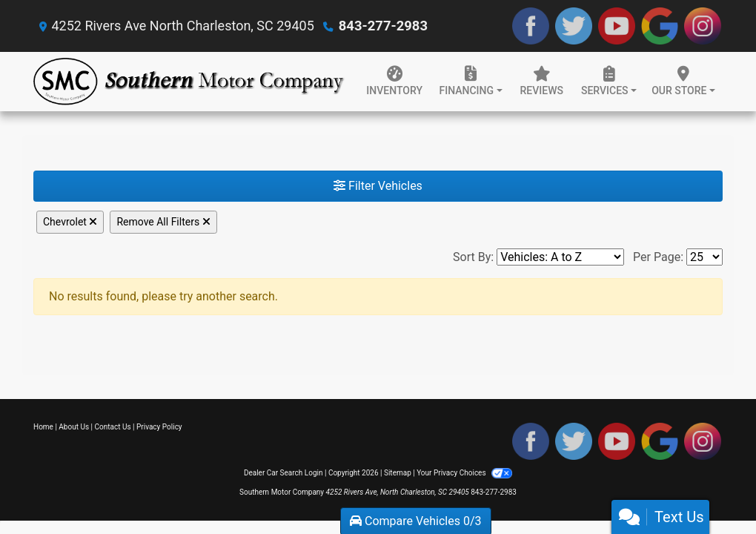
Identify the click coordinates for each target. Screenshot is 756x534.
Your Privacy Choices (464, 473)
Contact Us (113, 427)
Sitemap (398, 473)
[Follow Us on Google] (660, 26)
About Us (74, 427)
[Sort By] (560, 257)
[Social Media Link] (703, 26)
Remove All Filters (163, 222)
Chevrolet (70, 222)
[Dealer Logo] (189, 82)
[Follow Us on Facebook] (531, 26)
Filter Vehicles (378, 186)
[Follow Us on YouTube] (617, 26)
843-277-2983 (382, 26)
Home (43, 427)
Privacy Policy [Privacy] (159, 427)
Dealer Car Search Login (283, 473)
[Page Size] (704, 257)
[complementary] (712, 489)
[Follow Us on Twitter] (574, 26)
